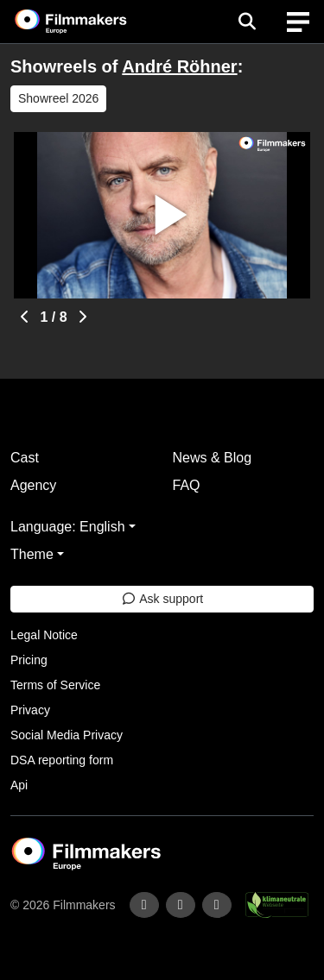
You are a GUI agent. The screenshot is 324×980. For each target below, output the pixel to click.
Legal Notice (44, 635)
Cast (25, 458)
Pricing (29, 660)
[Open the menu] (247, 22)
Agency (33, 485)
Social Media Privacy (67, 735)
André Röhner (179, 66)
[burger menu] (298, 22)
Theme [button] (32, 554)
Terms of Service (55, 685)
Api (19, 785)
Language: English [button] (68, 527)
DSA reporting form (62, 760)
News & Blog (213, 458)
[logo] (92, 22)
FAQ (187, 485)
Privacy (30, 710)
